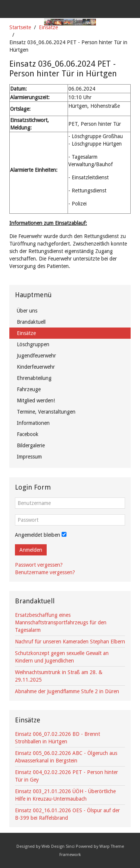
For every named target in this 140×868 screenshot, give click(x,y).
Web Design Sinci (58, 846)
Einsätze (48, 27)
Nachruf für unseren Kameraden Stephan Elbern (70, 642)
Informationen (33, 423)
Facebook (28, 434)
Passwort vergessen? (39, 565)
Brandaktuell (31, 322)
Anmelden (31, 550)
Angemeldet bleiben (38, 535)
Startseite (20, 27)
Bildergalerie (31, 445)
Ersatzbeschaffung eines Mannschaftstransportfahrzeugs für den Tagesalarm (61, 622)
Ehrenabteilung (34, 378)
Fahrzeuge (29, 389)
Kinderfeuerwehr (36, 367)
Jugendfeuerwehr (36, 356)
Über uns (27, 311)
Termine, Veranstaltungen (46, 412)
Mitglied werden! (36, 401)
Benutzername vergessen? (45, 572)
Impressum (29, 457)
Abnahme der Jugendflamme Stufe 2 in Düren (67, 691)
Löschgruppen (33, 344)
